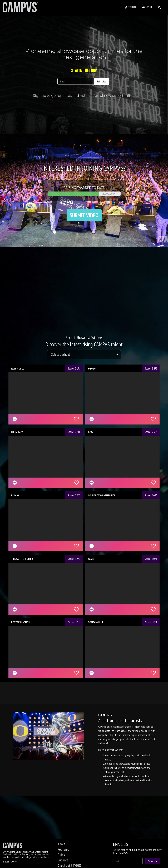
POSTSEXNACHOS (20, 622)
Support (63, 860)
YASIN (91, 559)
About (62, 844)
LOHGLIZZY (17, 432)
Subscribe (102, 81)
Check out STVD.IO (69, 865)
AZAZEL (92, 432)
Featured (63, 849)
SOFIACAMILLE (96, 622)
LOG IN (147, 7)
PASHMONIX (17, 368)
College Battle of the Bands (37, 857)
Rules (61, 855)
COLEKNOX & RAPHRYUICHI (102, 495)
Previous (6, 191)
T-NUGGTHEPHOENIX (22, 559)
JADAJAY (92, 368)
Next (162, 191)
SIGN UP (130, 7)
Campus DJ (15, 857)
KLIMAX (15, 495)
